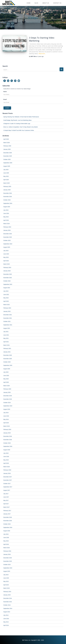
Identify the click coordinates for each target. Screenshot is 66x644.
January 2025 (7, 190)
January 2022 (7, 311)
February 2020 (7, 389)
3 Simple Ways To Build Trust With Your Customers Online (19, 130)
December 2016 (8, 517)
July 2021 (6, 332)
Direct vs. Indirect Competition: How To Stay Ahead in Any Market (21, 127)
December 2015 (8, 558)
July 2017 (6, 494)
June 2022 (6, 295)
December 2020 (8, 355)
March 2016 (7, 548)
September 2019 (8, 406)
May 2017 (6, 500)
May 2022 (6, 298)
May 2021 (6, 338)
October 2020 (7, 362)
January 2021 (7, 352)
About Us (46, 3)
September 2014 (8, 608)
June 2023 (6, 254)
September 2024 (8, 203)
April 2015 (6, 585)
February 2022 (7, 308)
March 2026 (7, 143)
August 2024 (7, 207)
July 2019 (6, 413)
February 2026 (7, 146)
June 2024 (6, 213)
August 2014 (7, 612)
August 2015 (7, 571)
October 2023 (7, 240)
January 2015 (7, 595)
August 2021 (7, 328)
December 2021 (8, 315)
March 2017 (7, 507)
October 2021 (7, 321)
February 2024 (7, 227)
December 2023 (8, 234)
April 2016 (6, 544)
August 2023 (7, 247)
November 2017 (8, 480)
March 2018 (7, 467)
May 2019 (6, 419)
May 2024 (6, 217)
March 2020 (7, 386)
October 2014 (7, 605)
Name (5, 92)
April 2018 (6, 463)
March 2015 (7, 588)
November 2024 (8, 197)
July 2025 (6, 170)
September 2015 (8, 568)
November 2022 (8, 278)
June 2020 (6, 376)
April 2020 (6, 382)
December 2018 (8, 436)
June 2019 (6, 416)
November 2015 (8, 561)
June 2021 (6, 335)
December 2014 (8, 598)
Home (29, 3)
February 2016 (7, 551)
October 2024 (7, 200)
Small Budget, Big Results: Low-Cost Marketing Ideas (17, 120)
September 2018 (8, 446)
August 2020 (7, 369)
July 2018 (6, 453)
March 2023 (7, 264)
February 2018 (7, 470)
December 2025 (8, 153)
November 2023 (8, 237)
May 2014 (6, 622)
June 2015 (6, 578)
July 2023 (6, 251)
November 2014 (8, 602)
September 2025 (8, 163)
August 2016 (7, 531)
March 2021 (7, 345)
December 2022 (8, 274)
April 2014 (6, 625)
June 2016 (6, 538)
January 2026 (7, 149)
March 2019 (7, 426)
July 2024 (6, 210)
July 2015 (6, 575)
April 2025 (6, 180)
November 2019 (8, 399)
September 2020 (8, 365)
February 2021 (7, 348)
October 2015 (7, 565)
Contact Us (57, 3)
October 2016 (7, 524)
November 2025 (8, 156)
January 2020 (7, 392)
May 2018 (6, 460)
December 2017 (8, 477)
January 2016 (7, 554)
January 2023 (7, 271)
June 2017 (6, 497)
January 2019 (7, 433)
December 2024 (8, 193)
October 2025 (7, 159)
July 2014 (6, 615)
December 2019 (8, 396)
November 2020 (8, 359)
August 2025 (7, 166)
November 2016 (8, 521)
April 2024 (6, 220)
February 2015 (7, 592)
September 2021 (8, 325)
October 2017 (7, 484)
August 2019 (7, 409)
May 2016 (6, 541)
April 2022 (6, 301)
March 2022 (7, 305)
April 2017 (6, 504)
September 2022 (8, 284)
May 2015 (6, 581)
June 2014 (6, 619)
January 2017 (7, 514)
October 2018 (7, 443)
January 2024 (7, 230)
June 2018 (6, 457)
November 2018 (8, 440)
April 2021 (6, 342)
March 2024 (7, 224)
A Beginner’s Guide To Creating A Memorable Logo (17, 124)
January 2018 (7, 473)
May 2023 (6, 257)
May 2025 (6, 176)
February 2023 (7, 267)
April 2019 (6, 423)
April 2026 (6, 139)
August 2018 (7, 450)
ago (40, 56)
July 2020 (6, 372)
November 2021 (8, 318)
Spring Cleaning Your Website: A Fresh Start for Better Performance (21, 117)
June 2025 (6, 173)
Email (5, 99)
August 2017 (7, 490)
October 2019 (7, 403)
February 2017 (7, 511)
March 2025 (7, 183)
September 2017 (8, 487)
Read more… (42, 54)
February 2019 (7, 429)
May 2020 (6, 379)
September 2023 (8, 244)
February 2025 (7, 186)
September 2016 (8, 527)
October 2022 (7, 281)
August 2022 (7, 288)
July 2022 (6, 291)
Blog (36, 3)
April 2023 (6, 261)
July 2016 (6, 534)
